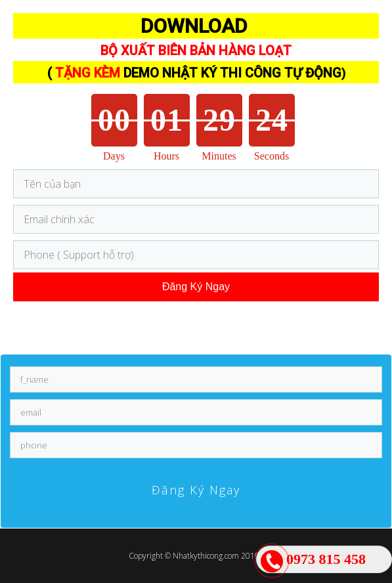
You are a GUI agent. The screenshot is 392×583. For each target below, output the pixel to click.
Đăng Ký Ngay (196, 287)
